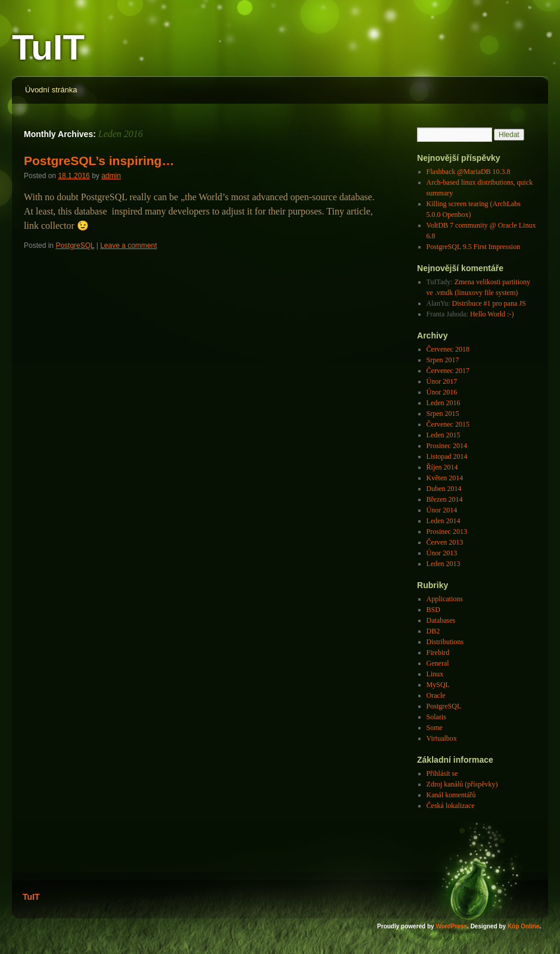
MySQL (438, 685)
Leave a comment (128, 246)
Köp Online (523, 926)
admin (111, 176)
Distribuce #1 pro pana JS (489, 303)
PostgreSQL (75, 246)
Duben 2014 (444, 489)
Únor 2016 (442, 392)
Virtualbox (442, 738)
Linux (435, 674)
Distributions (445, 642)
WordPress (451, 926)
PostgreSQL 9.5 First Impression (474, 247)
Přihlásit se (442, 773)
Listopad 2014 (447, 456)
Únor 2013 (442, 553)
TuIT (48, 47)
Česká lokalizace (451, 806)
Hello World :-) (492, 314)
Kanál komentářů (451, 795)
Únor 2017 (442, 381)
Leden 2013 (444, 564)
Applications (445, 599)
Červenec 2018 (448, 349)
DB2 (433, 631)
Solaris (436, 717)
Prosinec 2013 (447, 532)
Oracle (436, 695)
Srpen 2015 (443, 414)
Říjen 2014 (442, 467)
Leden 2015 (444, 435)
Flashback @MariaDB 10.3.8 (469, 172)
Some (435, 728)
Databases (441, 620)
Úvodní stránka (51, 90)
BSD (433, 610)
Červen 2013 (445, 542)
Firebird (438, 652)
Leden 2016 (444, 403)
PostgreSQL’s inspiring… (99, 161)
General (438, 663)
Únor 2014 (442, 510)
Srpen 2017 (443, 360)
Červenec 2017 (448, 371)
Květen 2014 (445, 478)
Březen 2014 (445, 499)
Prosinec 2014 (447, 446)
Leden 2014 (444, 521)
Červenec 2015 (448, 424)
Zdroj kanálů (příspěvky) (462, 784)
